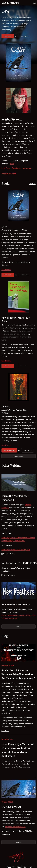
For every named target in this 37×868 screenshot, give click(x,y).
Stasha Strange (10, 3)
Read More (5, 731)
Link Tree (6, 168)
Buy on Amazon (9, 450)
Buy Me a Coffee (9, 173)
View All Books (18, 456)
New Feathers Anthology (16, 604)
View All (32, 184)
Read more (6, 270)
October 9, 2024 (7, 802)
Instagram (27, 168)
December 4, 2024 (7, 739)
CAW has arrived (11, 807)
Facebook (16, 168)
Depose (6, 406)
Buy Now (8, 36)
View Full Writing (8, 554)
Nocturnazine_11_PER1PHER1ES (19, 563)
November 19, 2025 (8, 666)
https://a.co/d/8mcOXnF (15, 827)
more (12, 164)
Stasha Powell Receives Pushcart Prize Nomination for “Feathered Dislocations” (18, 674)
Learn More (25, 36)
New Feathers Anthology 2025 (16, 319)
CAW (6, 11)
